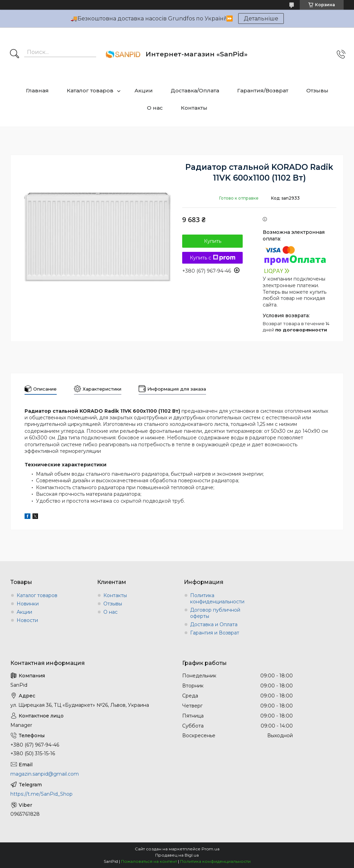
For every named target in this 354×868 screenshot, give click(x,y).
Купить (213, 241)
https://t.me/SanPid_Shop (41, 794)
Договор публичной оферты (215, 613)
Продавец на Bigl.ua (177, 855)
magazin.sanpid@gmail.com (45, 774)
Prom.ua (211, 849)
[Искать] (15, 54)
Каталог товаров (90, 90)
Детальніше (261, 19)
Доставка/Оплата (195, 90)
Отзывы (317, 90)
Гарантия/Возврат (263, 90)
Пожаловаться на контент (149, 861)
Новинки (28, 604)
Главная (37, 90)
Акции (144, 90)
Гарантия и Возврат (215, 633)
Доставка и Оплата (214, 624)
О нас (155, 108)
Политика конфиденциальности (217, 599)
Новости (27, 620)
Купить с (213, 258)
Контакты (194, 108)
